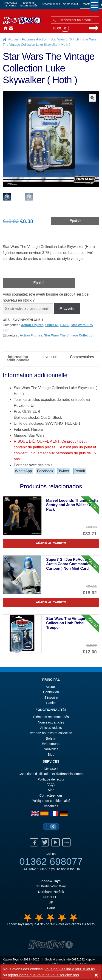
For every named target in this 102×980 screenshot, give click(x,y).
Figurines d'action (35, 39)
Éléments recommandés (51, 717)
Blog (51, 755)
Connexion (16, 28)
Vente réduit (71, 4)
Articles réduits (51, 728)
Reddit (80, 471)
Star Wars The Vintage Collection (69, 335)
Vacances (51, 806)
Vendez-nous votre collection (51, 733)
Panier (51, 703)
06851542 (78, 959)
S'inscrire (51, 698)
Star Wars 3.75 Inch (65, 39)
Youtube (56, 842)
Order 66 (52, 325)
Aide (51, 790)
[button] (92, 98)
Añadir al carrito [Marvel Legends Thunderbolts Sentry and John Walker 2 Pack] (51, 543)
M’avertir (67, 309)
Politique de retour (51, 779)
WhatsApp (23, 471)
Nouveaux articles (51, 722)
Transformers (89, 4)
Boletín (51, 738)
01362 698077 (51, 861)
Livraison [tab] (50, 357)
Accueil (5, 28)
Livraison (51, 769)
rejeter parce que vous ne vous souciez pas (43, 975)
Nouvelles (21, 28)
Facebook (45, 471)
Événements (51, 744)
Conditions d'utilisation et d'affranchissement (51, 774)
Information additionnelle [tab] (18, 358)
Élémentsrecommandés (29, 4)
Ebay (66, 842)
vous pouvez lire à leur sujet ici (70, 969)
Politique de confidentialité (51, 801)
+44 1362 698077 (35, 869)
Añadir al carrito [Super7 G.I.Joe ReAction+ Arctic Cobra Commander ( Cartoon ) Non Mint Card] (51, 602)
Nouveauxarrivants (11, 4)
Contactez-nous (10, 28)
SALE (65, 325)
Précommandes (50, 4)
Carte (51, 908)
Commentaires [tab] (82, 357)
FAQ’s (51, 785)
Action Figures (32, 325)
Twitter (64, 471)
